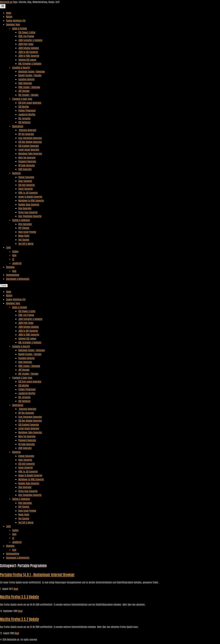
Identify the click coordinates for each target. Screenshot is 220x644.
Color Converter (25, 181)
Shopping (10, 267)
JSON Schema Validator (29, 48)
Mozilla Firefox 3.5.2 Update (19, 619)
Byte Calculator (25, 224)
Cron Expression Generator (30, 138)
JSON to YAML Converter (29, 56)
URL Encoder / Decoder (28, 95)
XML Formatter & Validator (30, 63)
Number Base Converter (29, 204)
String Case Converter (28, 212)
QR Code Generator (27, 165)
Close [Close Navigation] (4, 286)
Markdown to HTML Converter (31, 200)
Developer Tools (13, 24)
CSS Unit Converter (27, 185)
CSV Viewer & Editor (27, 32)
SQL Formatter (24, 118)
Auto (14, 271)
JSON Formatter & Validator (30, 40)
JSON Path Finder (26, 44)
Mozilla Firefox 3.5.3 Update (19, 597)
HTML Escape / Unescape (29, 87)
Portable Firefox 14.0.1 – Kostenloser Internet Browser (37, 574)
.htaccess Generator (27, 130)
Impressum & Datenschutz (18, 279)
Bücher (9, 17)
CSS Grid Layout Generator (30, 103)
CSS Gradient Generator (29, 146)
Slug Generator (25, 208)
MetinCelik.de (6, 2)
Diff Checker (24, 228)
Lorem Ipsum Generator (29, 149)
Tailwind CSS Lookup (27, 60)
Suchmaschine (13, 275)
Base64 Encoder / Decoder (30, 75)
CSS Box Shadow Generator (30, 142)
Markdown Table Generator (30, 153)
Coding (15, 251)
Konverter (16, 173)
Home (9, 13)
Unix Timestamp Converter (30, 216)
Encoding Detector (27, 79)
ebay (14, 255)
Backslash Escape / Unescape (32, 71)
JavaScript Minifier (27, 114)
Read (16, 589)
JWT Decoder (24, 91)
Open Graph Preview (27, 232)
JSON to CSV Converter (28, 52)
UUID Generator (25, 169)
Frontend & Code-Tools (22, 99)
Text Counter (24, 240)
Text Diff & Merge (26, 244)
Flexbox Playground (27, 110)
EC (13, 259)
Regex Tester (24, 236)
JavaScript (17, 263)
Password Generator (27, 161)
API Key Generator (26, 134)
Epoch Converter (26, 189)
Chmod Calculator (26, 177)
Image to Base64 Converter (30, 197)
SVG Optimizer (24, 122)
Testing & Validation (21, 220)
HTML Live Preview (26, 36)
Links (8, 247)
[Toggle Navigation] (3, 6)
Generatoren (18, 126)
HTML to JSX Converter (28, 193)
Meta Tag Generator (27, 157)
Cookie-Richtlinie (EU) (16, 20)
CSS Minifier (24, 107)
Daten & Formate (20, 28)
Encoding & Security (21, 67)
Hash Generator (25, 83)
